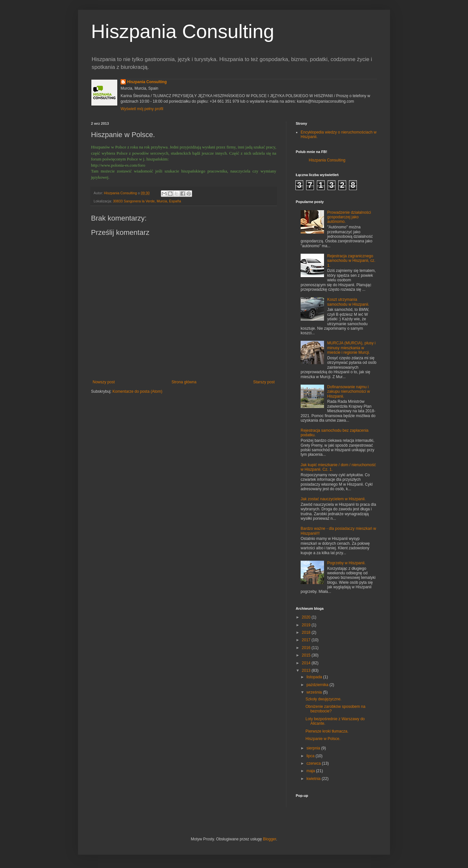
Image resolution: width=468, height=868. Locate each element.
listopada (315, 677)
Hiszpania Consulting (183, 31)
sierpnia (314, 748)
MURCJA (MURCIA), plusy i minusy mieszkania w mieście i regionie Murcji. (351, 348)
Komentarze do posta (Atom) (137, 391)
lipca (311, 756)
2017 (307, 640)
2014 (307, 663)
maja (311, 771)
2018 (307, 632)
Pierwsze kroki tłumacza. (327, 731)
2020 (307, 617)
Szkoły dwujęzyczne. (324, 699)
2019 (307, 625)
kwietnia (314, 779)
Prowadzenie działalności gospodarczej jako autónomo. (349, 217)
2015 (307, 655)
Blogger (270, 839)
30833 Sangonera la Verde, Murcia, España (147, 201)
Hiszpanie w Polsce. (323, 739)
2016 (307, 648)
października (318, 685)
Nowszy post (104, 382)
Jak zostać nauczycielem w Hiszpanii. (333, 499)
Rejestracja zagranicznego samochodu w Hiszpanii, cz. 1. (351, 261)
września (315, 692)
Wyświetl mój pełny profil (142, 109)
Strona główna (184, 382)
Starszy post (264, 382)
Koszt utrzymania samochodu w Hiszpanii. (348, 302)
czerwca (314, 763)
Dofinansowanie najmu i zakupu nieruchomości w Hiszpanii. (349, 392)
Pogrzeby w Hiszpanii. (346, 563)
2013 (307, 670)
